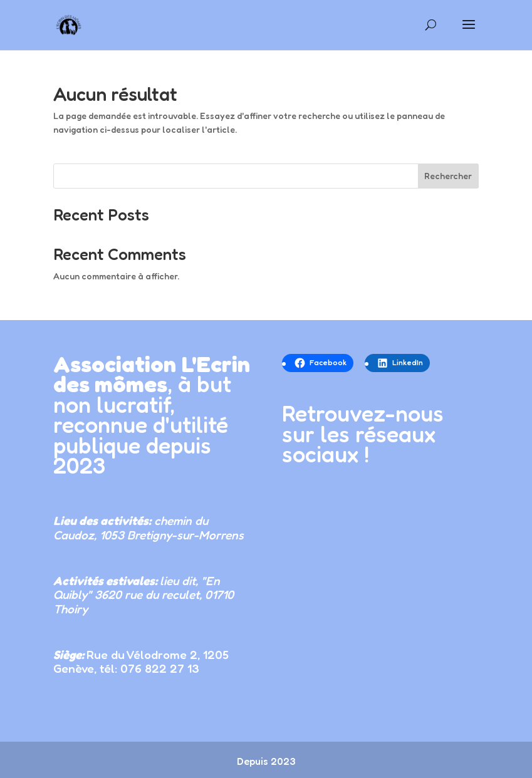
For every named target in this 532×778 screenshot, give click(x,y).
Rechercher (448, 176)
